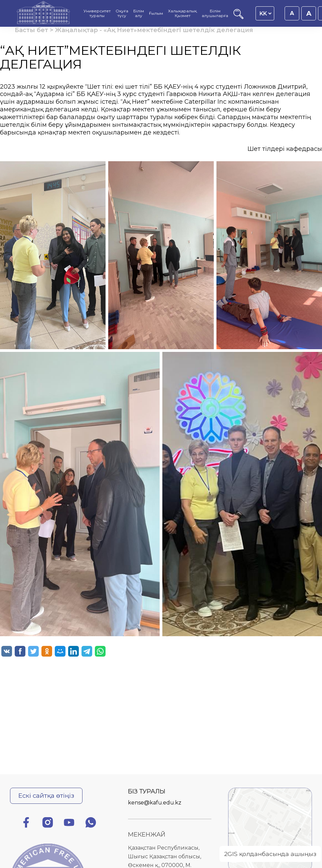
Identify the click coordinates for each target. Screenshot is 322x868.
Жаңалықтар (76, 30)
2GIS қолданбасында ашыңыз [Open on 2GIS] (270, 854)
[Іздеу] (238, 17)
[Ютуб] (69, 824)
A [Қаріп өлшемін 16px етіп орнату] (292, 13)
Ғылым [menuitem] (156, 13)
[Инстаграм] (48, 824)
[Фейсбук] (26, 824)
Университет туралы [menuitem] (97, 13)
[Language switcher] (265, 13)
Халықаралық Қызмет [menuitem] (182, 13)
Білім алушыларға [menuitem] (215, 13)
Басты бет (31, 30)
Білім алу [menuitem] (139, 13)
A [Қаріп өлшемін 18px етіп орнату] (309, 13)
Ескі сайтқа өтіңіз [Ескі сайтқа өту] (46, 796)
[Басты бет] (43, 13)
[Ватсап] (91, 824)
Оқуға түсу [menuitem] (122, 13)
